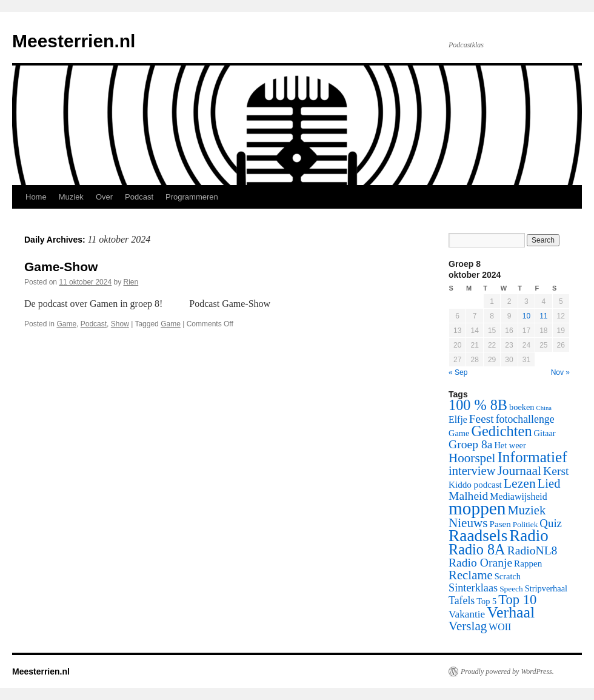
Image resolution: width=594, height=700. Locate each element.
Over (104, 197)
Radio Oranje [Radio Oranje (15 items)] (480, 563)
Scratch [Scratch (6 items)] (508, 576)
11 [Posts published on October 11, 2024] (543, 316)
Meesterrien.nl (74, 41)
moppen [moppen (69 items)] (477, 508)
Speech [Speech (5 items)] (511, 589)
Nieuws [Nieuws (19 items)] (468, 523)
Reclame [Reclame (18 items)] (471, 575)
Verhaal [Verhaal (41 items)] (511, 612)
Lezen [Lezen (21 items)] (520, 483)
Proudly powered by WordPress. (507, 671)
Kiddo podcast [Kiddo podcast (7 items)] (475, 485)
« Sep (458, 372)
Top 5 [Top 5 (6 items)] (486, 601)
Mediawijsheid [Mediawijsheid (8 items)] (518, 496)
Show (120, 324)
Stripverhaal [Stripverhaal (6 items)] (546, 588)
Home (36, 197)
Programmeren (192, 197)
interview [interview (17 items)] (472, 471)
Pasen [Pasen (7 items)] (500, 524)
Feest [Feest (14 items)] (482, 419)
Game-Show (61, 267)
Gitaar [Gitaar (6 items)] (545, 433)
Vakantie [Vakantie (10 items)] (467, 614)
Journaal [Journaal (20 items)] (519, 471)
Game (66, 324)
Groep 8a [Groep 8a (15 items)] (470, 444)
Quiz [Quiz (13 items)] (551, 523)
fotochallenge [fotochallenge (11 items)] (525, 419)
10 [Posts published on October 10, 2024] (526, 316)
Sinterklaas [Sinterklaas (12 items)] (473, 588)
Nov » (560, 372)
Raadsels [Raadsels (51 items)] (478, 536)
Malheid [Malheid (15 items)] (468, 496)
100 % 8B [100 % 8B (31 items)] (478, 405)
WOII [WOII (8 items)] (500, 627)
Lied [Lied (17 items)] (549, 483)
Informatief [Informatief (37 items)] (532, 457)
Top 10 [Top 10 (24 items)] (517, 600)
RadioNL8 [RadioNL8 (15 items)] (532, 550)
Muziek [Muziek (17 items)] (527, 510)
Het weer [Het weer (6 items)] (510, 445)
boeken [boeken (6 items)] (522, 407)
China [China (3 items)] (544, 408)
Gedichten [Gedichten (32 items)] (501, 431)
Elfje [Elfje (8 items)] (458, 419)
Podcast (139, 197)
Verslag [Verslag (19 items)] (468, 626)
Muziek (71, 197)
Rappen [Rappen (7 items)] (528, 564)
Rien (131, 282)
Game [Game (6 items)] (459, 433)
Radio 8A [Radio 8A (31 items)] (477, 549)
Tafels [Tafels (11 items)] (462, 601)
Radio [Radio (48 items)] (529, 536)
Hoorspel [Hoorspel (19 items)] (472, 458)
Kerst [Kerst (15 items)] (556, 471)
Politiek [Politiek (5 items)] (526, 524)
